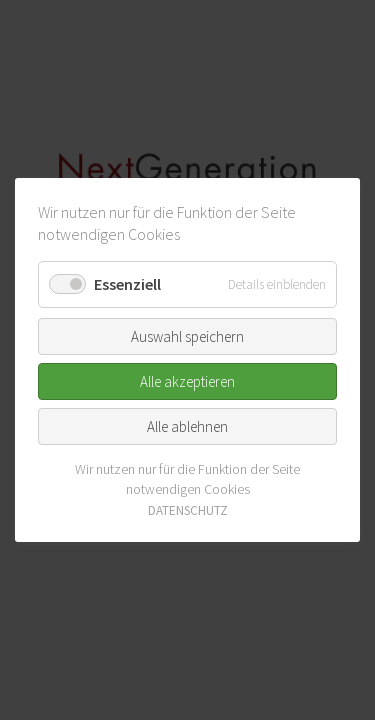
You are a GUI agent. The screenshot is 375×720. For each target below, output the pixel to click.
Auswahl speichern (187, 336)
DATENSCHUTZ (188, 510)
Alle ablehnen (187, 426)
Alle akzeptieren (187, 381)
